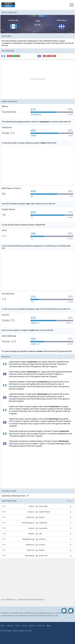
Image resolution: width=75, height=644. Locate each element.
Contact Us (41, 626)
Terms (18, 626)
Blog (2, 626)
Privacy (24, 626)
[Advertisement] (37, 79)
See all (70, 501)
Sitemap (32, 626)
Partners (10, 626)
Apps (49, 626)
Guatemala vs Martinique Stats (15, 496)
